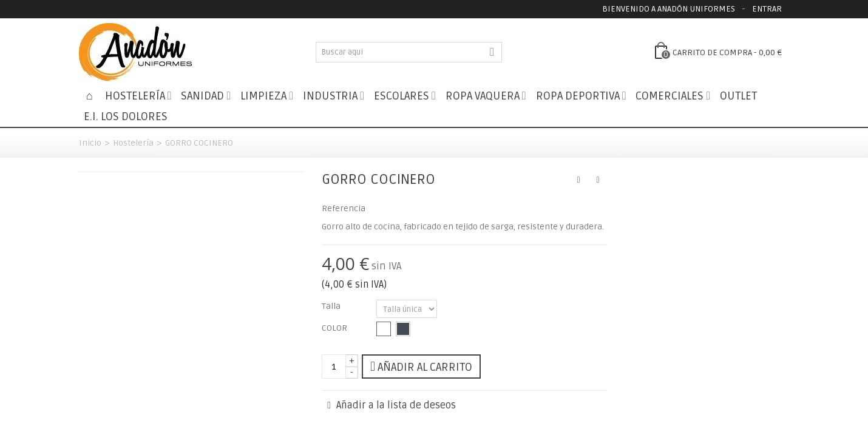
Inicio (90, 143)
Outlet (738, 96)
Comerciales (670, 96)
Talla (332, 306)
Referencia (344, 208)
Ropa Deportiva (578, 96)
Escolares (402, 96)
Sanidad (202, 96)
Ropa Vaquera (483, 96)
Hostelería (135, 96)
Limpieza (263, 96)
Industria (330, 96)
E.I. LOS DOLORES (126, 117)
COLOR (335, 328)
